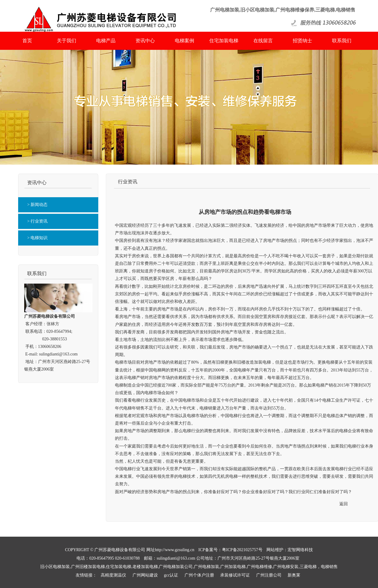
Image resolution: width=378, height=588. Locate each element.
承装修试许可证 (235, 575)
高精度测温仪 (113, 575)
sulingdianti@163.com (58, 354)
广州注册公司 (269, 575)
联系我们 (342, 41)
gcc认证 (171, 575)
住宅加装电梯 (224, 41)
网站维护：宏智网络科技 (290, 550)
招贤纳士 (302, 41)
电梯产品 (106, 41)
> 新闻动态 (37, 205)
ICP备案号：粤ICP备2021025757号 (230, 550)
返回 (344, 504)
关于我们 (67, 41)
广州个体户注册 (199, 575)
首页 (27, 41)
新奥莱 (294, 575)
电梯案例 (184, 41)
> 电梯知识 (37, 238)
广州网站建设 (145, 575)
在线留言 (263, 41)
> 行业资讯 (37, 221)
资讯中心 (145, 41)
